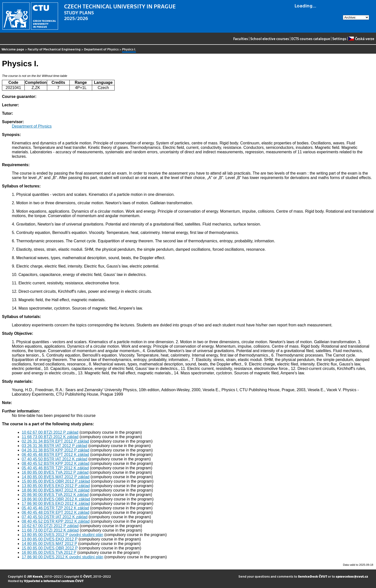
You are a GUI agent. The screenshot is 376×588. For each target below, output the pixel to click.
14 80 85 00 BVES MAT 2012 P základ (56, 477)
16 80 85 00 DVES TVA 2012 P (49, 553)
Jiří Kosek (35, 576)
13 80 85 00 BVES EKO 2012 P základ (56, 486)
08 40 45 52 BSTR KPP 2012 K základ (56, 464)
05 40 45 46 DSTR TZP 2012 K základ (55, 508)
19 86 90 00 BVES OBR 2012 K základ (56, 499)
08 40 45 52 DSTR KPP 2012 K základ (56, 521)
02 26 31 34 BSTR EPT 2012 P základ (55, 441)
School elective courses (270, 39)
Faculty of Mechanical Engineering (54, 49)
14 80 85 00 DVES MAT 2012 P (49, 544)
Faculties (241, 39)
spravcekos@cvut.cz (352, 576)
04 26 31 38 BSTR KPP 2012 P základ (55, 450)
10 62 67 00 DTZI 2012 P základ (50, 526)
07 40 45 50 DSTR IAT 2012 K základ (55, 517)
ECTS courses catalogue (311, 39)
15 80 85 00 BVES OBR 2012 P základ (56, 481)
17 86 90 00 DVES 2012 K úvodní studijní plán (63, 557)
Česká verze (361, 39)
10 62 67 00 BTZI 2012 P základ (50, 432)
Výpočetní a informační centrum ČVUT (54, 581)
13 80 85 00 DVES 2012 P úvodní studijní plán (63, 535)
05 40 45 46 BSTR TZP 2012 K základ (55, 468)
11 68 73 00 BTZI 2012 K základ (50, 437)
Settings (339, 39)
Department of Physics (101, 49)
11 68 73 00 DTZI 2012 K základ (50, 530)
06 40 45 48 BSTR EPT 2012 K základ (55, 455)
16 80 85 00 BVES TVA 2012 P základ (55, 472)
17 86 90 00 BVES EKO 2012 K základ (56, 504)
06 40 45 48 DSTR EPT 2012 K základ (56, 512)
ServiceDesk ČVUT (313, 576)
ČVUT (87, 576)
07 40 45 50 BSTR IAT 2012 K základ (54, 459)
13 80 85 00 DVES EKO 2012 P (50, 539)
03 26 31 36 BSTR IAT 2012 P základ (54, 446)
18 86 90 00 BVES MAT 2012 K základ (56, 490)
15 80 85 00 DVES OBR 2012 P (50, 548)
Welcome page (13, 49)
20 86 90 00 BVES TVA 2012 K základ (55, 495)
